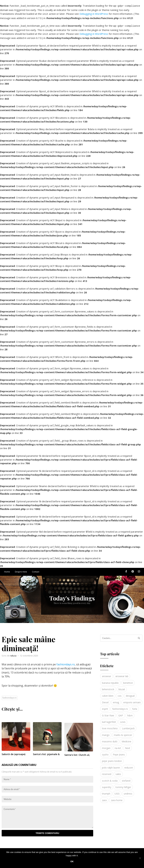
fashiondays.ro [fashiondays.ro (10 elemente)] (120, 707)
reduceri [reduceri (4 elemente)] (129, 766)
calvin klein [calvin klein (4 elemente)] (108, 694)
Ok (72, 861)
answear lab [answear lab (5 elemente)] (122, 674)
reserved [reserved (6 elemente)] (107, 772)
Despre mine (21, 570)
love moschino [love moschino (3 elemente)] (110, 726)
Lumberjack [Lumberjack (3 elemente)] (128, 726)
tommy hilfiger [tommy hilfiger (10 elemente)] (123, 785)
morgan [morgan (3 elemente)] (106, 746)
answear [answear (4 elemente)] (107, 674)
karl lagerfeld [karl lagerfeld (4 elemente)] (109, 720)
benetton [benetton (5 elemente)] (128, 681)
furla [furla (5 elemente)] (135, 707)
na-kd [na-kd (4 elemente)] (118, 746)
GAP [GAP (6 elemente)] (121, 713)
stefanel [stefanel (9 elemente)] (126, 779)
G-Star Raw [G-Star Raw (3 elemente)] (108, 713)
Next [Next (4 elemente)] (128, 746)
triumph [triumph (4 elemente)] (106, 792)
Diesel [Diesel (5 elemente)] (105, 700)
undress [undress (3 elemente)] (128, 792)
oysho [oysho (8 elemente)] (105, 753)
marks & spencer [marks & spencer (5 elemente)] (123, 733)
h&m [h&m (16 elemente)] (130, 713)
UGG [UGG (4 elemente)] (117, 792)
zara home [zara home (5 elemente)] (117, 798)
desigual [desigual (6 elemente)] (130, 694)
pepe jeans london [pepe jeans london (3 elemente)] (112, 759)
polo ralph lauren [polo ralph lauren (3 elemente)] (111, 766)
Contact (36, 570)
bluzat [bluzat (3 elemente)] (122, 687)
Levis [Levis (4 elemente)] (123, 720)
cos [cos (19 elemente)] (120, 694)
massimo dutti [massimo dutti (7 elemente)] (110, 739)
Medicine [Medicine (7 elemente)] (126, 739)
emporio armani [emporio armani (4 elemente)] (132, 700)
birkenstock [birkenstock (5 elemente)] (108, 687)
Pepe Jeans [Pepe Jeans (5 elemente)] (119, 753)
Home (7, 570)
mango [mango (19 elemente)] (106, 733)
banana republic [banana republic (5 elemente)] (110, 681)
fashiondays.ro (66, 662)
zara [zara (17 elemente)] (104, 798)
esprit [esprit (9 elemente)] (105, 707)
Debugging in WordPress (94, 13)
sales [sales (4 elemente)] (118, 772)
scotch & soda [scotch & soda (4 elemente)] (110, 779)
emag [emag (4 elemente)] (116, 700)
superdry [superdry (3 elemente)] (107, 785)
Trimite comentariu (47, 831)
